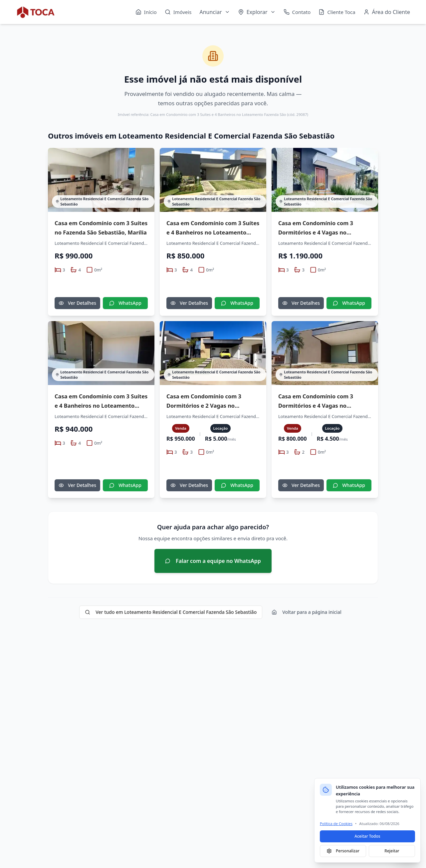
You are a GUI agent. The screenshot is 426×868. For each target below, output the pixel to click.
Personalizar (343, 851)
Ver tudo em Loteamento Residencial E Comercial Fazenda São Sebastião (171, 612)
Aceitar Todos (367, 836)
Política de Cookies (336, 824)
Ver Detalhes (77, 303)
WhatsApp (125, 303)
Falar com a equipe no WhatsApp (213, 561)
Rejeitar (392, 851)
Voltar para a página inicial (307, 612)
